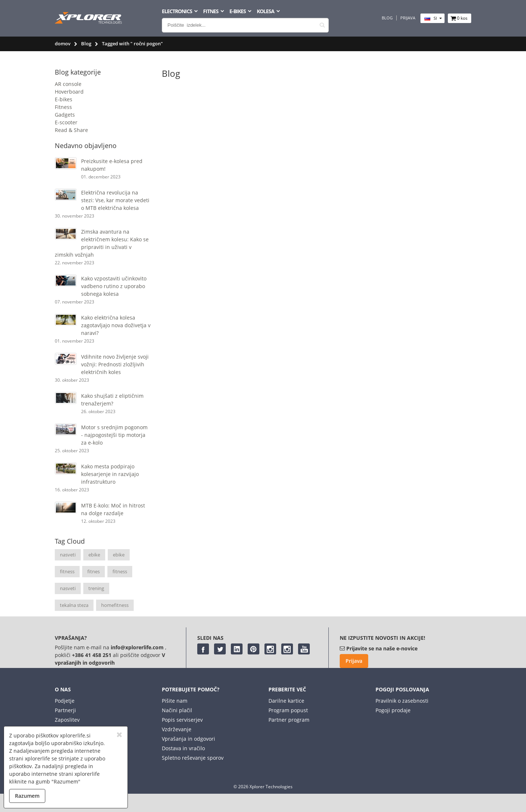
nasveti (68, 555)
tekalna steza (74, 605)
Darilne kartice (286, 701)
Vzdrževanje (177, 729)
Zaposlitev (67, 720)
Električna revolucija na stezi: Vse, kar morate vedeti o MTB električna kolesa (115, 200)
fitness (67, 571)
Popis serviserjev (182, 720)
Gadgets (65, 115)
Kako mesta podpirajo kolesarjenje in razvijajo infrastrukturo (110, 474)
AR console (68, 84)
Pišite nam (175, 701)
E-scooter (66, 122)
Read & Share (71, 130)
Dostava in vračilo (183, 748)
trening (96, 588)
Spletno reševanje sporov (193, 758)
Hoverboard (69, 92)
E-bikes (64, 99)
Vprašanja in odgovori (188, 739)
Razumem (27, 796)
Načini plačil (177, 710)
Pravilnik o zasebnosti (402, 701)
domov (63, 44)
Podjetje (65, 701)
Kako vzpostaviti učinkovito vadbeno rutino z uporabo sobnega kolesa (114, 286)
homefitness (115, 605)
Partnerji (65, 710)
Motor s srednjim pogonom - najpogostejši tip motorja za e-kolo (114, 435)
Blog (387, 18)
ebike (94, 555)
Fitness (63, 107)
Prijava (408, 18)
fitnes (94, 571)
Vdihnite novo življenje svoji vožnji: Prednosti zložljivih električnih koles (115, 364)
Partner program (289, 720)
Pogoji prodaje (393, 710)
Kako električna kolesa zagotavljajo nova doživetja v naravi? (116, 325)
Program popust (288, 710)
